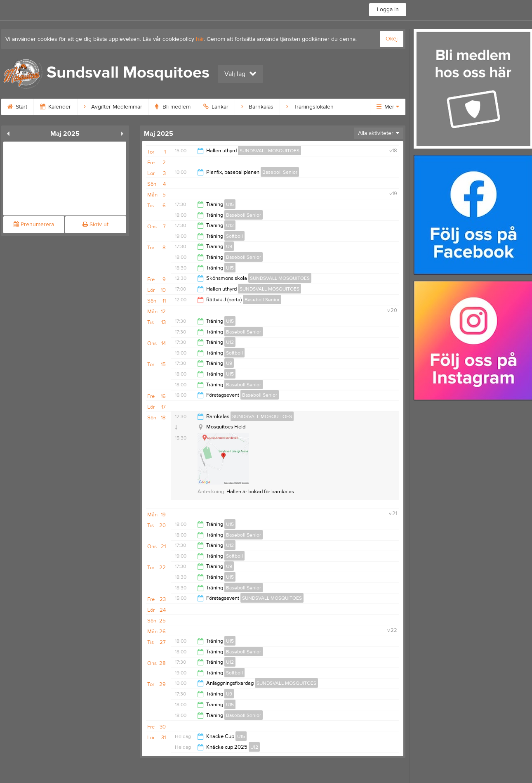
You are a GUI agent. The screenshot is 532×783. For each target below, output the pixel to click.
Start (17, 107)
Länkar (216, 107)
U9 (229, 246)
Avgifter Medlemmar (113, 107)
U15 (230, 204)
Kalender (55, 107)
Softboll (234, 236)
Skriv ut (95, 225)
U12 (230, 225)
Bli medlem (173, 107)
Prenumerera (34, 225)
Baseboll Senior (280, 172)
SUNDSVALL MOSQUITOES (270, 151)
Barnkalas (257, 107)
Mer (388, 107)
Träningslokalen (310, 107)
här (200, 39)
